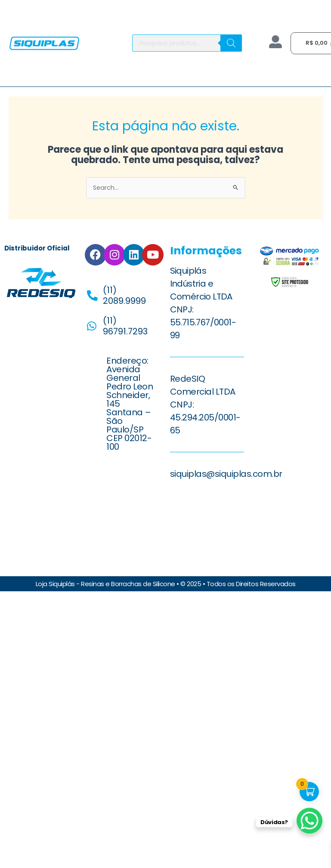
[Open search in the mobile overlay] (187, 43)
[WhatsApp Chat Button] (309, 821)
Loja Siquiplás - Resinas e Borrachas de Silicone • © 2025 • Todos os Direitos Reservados (166, 583)
